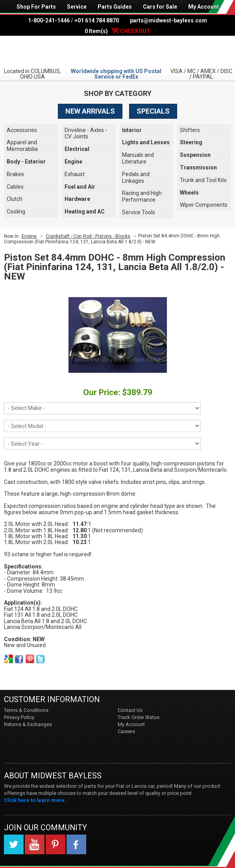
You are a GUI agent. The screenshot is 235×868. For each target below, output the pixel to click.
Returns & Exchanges (28, 724)
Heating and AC (85, 211)
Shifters (190, 130)
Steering (191, 142)
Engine (73, 162)
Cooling (16, 211)
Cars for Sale (160, 7)
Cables (15, 187)
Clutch (15, 199)
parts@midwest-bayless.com (168, 20)
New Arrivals (90, 111)
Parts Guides (115, 7)
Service (77, 7)
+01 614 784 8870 (97, 20)
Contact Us (130, 710)
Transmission (198, 167)
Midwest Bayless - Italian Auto (118, 51)
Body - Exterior (26, 162)
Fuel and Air (80, 187)
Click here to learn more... (37, 800)
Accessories (22, 130)
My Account (204, 7)
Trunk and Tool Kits (203, 180)
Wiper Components (204, 205)
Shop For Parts (36, 7)
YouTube (35, 844)
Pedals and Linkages (136, 177)
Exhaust (75, 174)
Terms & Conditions (26, 710)
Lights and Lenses (146, 142)
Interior (132, 130)
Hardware (77, 199)
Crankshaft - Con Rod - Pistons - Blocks (88, 236)
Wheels (189, 193)
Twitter (14, 844)
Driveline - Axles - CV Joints (86, 133)
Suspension (195, 155)
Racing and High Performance (142, 196)
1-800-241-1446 (49, 20)
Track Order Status (139, 717)
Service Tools (139, 212)
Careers (126, 731)
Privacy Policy (19, 717)
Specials (153, 111)
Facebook (76, 844)
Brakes (15, 174)
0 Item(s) (117, 31)
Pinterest (56, 844)
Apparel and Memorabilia (22, 146)
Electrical (77, 149)
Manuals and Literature (138, 158)
